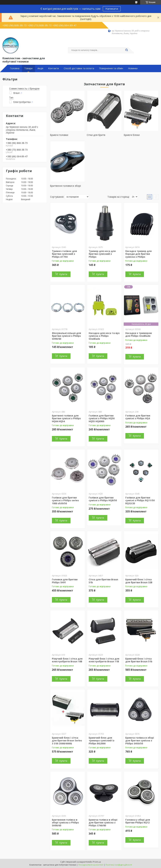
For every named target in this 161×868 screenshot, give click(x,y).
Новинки (133, 68)
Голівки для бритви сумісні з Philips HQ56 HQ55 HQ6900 (102, 418)
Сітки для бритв (96, 135)
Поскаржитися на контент (91, 865)
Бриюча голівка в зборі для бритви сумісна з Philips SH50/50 (140, 741)
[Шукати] (126, 50)
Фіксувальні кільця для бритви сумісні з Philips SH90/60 (66, 336)
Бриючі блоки (132, 135)
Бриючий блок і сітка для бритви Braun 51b (139, 660)
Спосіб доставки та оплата (79, 68)
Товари (28, 68)
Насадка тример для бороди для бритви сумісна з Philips (138, 254)
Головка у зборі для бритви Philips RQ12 (138, 821)
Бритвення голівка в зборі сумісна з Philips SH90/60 (65, 823)
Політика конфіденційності (119, 865)
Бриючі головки (59, 135)
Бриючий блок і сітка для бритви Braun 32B (139, 581)
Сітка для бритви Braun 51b (103, 581)
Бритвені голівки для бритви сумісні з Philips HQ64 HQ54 (66, 418)
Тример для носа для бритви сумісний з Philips (102, 254)
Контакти (53, 68)
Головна (15, 68)
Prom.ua (97, 862)
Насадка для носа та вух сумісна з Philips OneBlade (104, 336)
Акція (40, 68)
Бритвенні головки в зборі (65, 186)
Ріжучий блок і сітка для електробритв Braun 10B (67, 660)
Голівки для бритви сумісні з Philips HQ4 (138, 417)
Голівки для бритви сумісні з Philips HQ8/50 (103, 499)
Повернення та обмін (111, 68)
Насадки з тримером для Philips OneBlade (139, 335)
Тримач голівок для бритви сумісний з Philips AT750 (64, 254)
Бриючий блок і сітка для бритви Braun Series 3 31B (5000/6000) (67, 741)
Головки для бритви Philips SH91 (65, 581)
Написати (112, 9)
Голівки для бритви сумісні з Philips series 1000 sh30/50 (65, 500)
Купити (63, 274)
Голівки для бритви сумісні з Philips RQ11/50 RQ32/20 (140, 500)
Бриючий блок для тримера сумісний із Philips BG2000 (102, 741)
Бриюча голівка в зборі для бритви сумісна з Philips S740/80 (103, 823)
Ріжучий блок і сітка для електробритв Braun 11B (104, 660)
